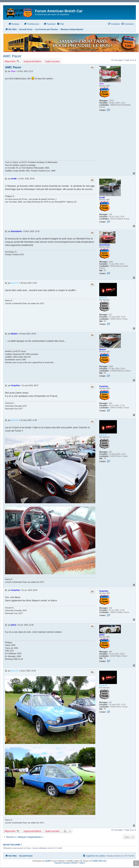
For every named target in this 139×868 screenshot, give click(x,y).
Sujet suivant (52, 61)
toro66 (102, 198)
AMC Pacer (12, 56)
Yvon (101, 84)
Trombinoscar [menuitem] (31, 24)
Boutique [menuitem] (14, 24)
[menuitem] (60, 24)
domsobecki (104, 245)
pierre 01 (103, 298)
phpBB (47, 861)
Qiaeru (82, 863)
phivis (102, 635)
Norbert (102, 350)
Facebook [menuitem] (49, 24)
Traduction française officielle (66, 863)
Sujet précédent (32, 61)
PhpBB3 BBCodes (99, 861)
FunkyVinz (104, 386)
